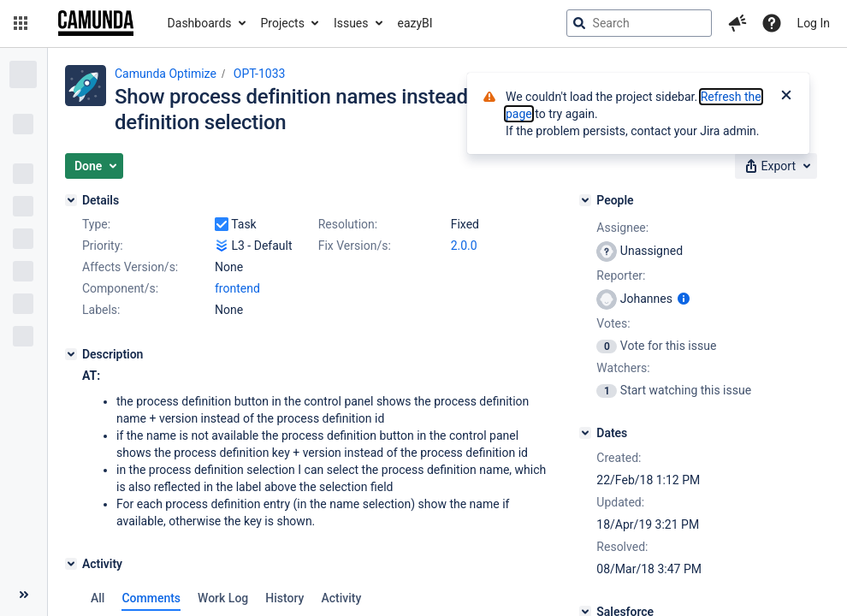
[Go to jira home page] (96, 23)
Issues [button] (351, 23)
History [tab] (284, 598)
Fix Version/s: (355, 246)
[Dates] (585, 433)
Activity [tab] (341, 598)
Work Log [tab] (223, 598)
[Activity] (71, 564)
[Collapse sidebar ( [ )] (24, 595)
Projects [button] (283, 23)
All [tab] (98, 598)
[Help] (772, 23)
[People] (585, 200)
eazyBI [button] (415, 23)
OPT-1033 (260, 74)
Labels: (101, 310)
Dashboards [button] (200, 23)
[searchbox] (639, 23)
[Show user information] (684, 299)
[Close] (786, 97)
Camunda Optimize (166, 74)
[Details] (71, 200)
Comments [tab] (151, 598)
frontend (237, 288)
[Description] (71, 354)
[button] (21, 23)
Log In (814, 23)
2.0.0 (464, 246)
